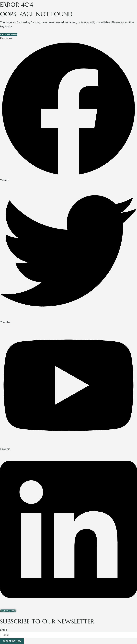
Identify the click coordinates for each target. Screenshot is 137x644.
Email (3, 630)
